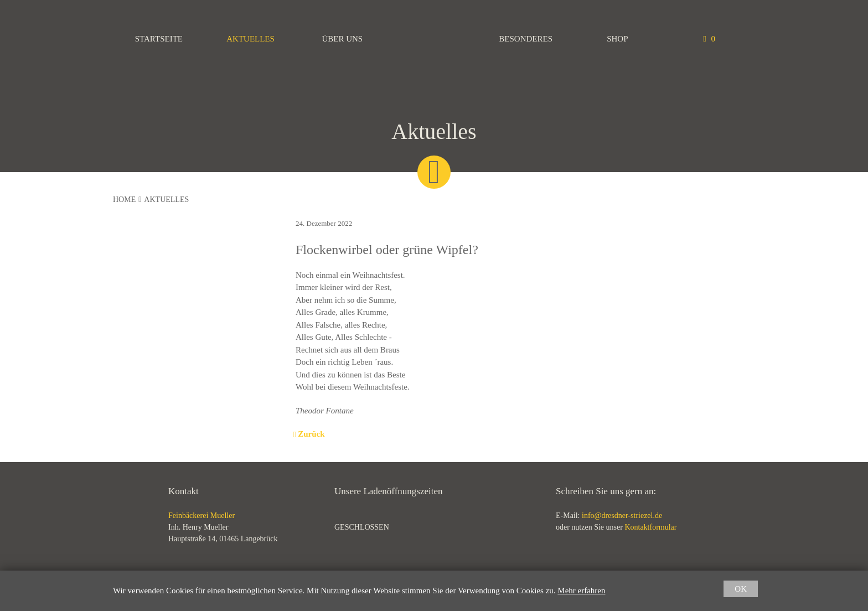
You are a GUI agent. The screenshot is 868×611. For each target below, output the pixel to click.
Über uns (342, 39)
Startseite (159, 39)
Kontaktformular (650, 527)
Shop (617, 39)
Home (124, 200)
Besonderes (526, 39)
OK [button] (741, 589)
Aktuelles (250, 39)
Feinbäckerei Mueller (434, 39)
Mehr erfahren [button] (581, 591)
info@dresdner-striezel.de (622, 516)
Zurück (310, 434)
